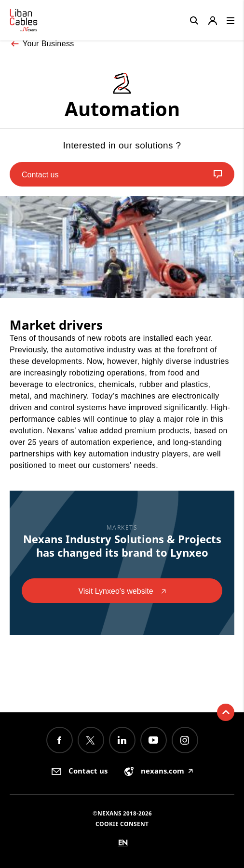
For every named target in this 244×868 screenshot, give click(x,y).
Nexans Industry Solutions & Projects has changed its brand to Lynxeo (122, 546)
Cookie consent (122, 824)
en (123, 843)
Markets (122, 527)
